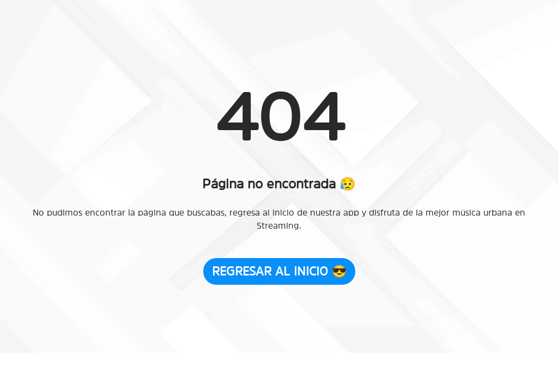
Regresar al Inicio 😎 (279, 271)
